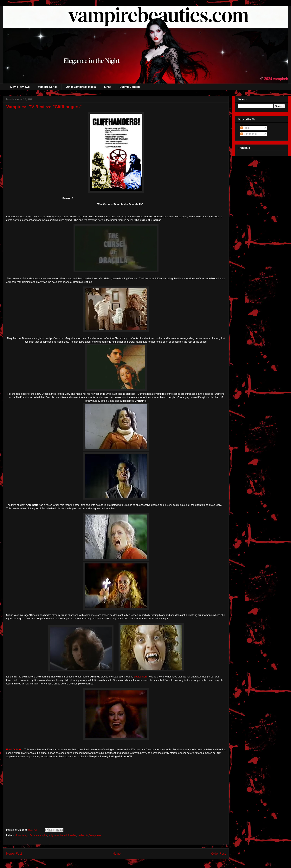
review (81, 835)
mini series (70, 835)
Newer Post (14, 854)
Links (108, 87)
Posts (245, 128)
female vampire (39, 835)
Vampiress (95, 835)
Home (117, 854)
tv (87, 835)
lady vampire (56, 835)
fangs (25, 835)
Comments (249, 134)
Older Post (218, 854)
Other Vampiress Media (81, 87)
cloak (18, 835)
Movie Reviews (20, 87)
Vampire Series (48, 87)
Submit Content (130, 87)
